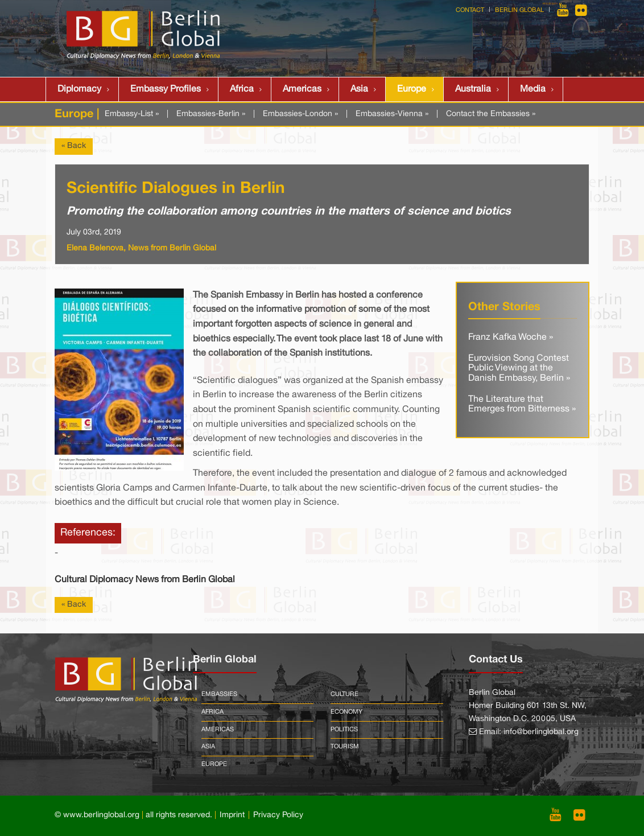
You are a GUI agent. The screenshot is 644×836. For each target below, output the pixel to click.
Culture (344, 694)
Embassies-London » (300, 114)
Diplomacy (79, 89)
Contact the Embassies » (491, 114)
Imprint (232, 815)
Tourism (345, 747)
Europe (412, 89)
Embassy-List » (132, 114)
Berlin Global (519, 10)
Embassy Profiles (166, 89)
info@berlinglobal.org (541, 732)
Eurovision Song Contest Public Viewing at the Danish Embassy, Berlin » (519, 368)
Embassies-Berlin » (211, 114)
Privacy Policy (278, 815)
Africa (242, 89)
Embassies (219, 694)
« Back (74, 146)
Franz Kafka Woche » (511, 337)
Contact (470, 10)
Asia (359, 89)
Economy (346, 712)
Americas (302, 89)
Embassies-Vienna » (392, 114)
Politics (344, 730)
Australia (473, 89)
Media (533, 89)
